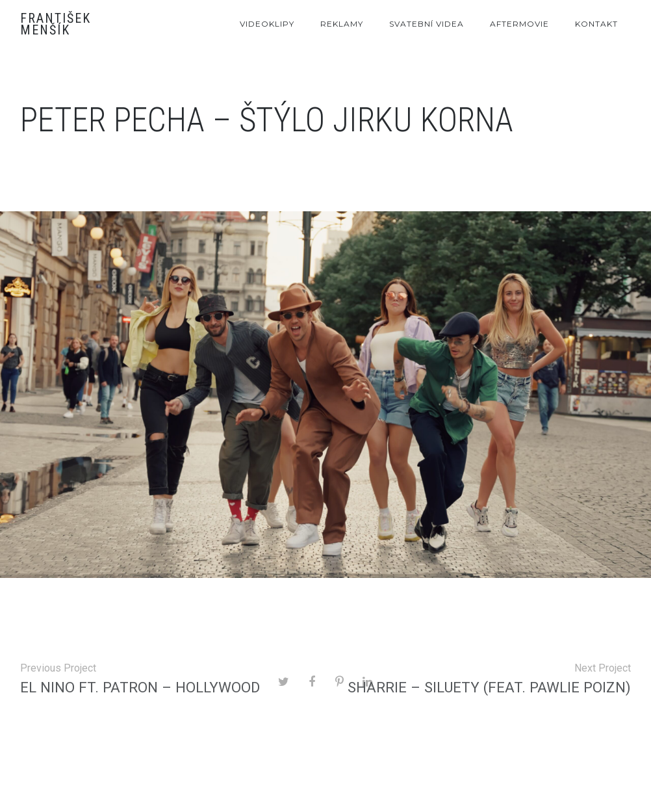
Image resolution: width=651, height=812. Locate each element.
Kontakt (596, 24)
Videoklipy (267, 24)
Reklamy (342, 24)
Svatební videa (427, 24)
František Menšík (56, 24)
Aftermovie (519, 24)
